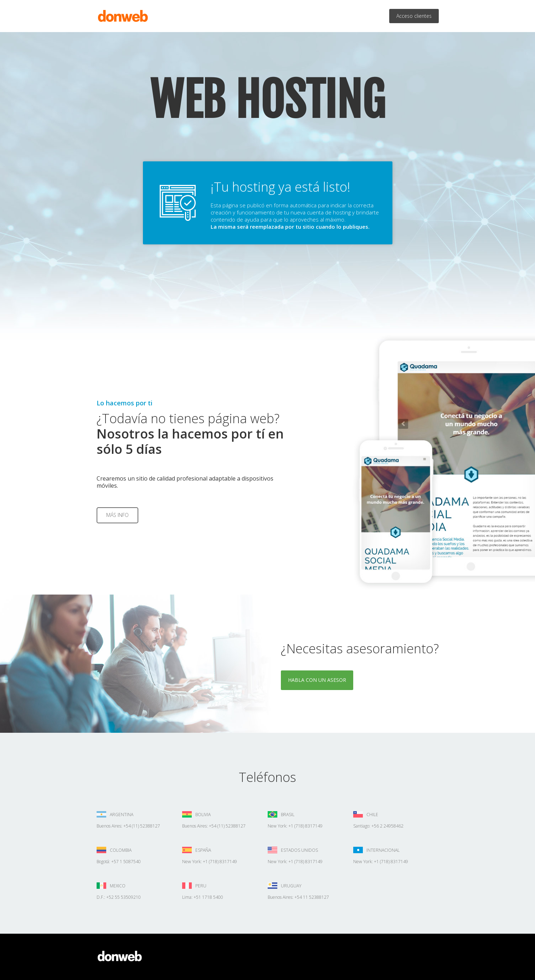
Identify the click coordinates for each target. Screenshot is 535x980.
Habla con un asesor (317, 680)
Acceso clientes (414, 16)
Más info (117, 515)
